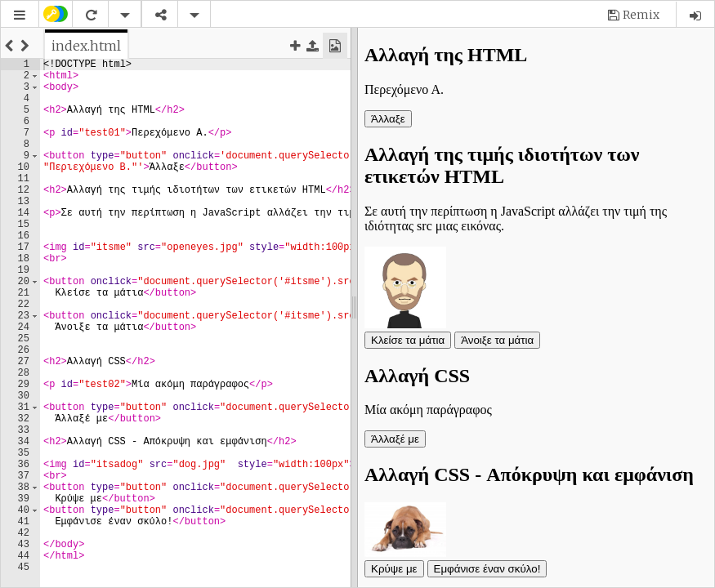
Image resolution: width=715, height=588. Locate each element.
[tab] (86, 46)
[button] (20, 15)
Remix (641, 15)
